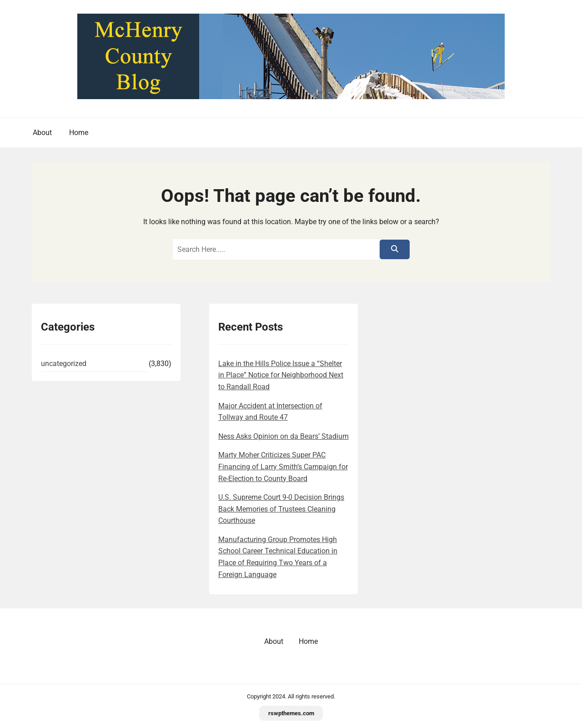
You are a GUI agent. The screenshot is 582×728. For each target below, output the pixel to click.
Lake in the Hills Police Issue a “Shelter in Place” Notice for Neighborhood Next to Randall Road (281, 375)
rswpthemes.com (291, 713)
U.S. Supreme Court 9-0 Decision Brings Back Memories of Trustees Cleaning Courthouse (281, 509)
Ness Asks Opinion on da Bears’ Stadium (283, 436)
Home (79, 133)
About (42, 133)
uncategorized (64, 364)
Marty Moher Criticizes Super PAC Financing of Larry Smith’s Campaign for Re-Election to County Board (283, 467)
